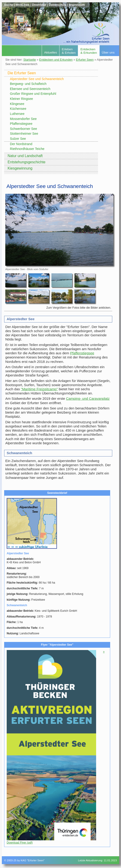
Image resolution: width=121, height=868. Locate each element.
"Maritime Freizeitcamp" (39, 389)
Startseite (30, 60)
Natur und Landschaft (25, 156)
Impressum (77, 5)
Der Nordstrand (21, 144)
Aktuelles (51, 52)
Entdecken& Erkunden (89, 51)
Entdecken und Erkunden (56, 60)
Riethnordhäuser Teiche (27, 149)
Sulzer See (18, 139)
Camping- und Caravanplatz (88, 398)
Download (39, 5)
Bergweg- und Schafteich (28, 84)
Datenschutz (58, 5)
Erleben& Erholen (69, 51)
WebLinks (23, 5)
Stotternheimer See (24, 134)
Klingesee (17, 104)
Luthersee (17, 114)
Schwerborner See (24, 129)
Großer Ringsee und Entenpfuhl (33, 94)
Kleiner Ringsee (21, 99)
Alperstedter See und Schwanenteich (37, 79)
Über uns (108, 52)
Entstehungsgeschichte (27, 162)
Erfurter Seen (85, 60)
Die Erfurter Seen (22, 73)
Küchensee (18, 109)
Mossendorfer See (23, 119)
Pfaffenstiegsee (21, 124)
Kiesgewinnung (20, 168)
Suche (9, 5)
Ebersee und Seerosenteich (30, 89)
